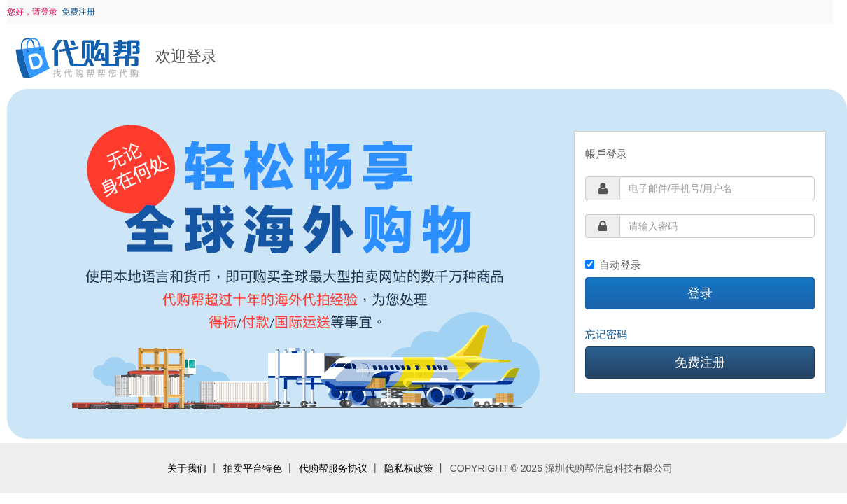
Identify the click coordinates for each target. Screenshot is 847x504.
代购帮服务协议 (333, 468)
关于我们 (187, 468)
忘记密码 (606, 334)
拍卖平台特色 (253, 468)
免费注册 (78, 12)
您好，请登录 (32, 12)
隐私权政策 (409, 468)
